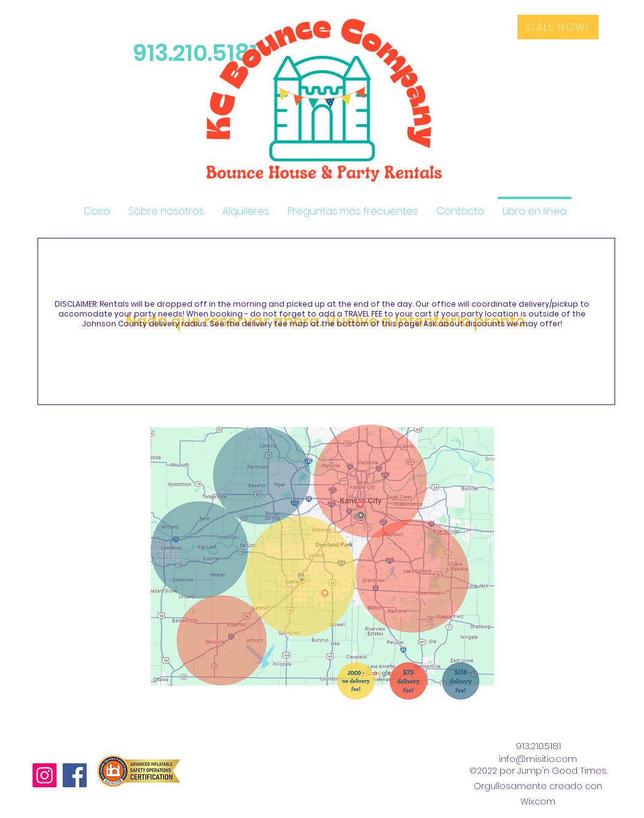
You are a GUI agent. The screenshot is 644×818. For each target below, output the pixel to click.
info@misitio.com (538, 759)
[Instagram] (45, 775)
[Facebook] (75, 775)
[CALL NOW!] (558, 27)
